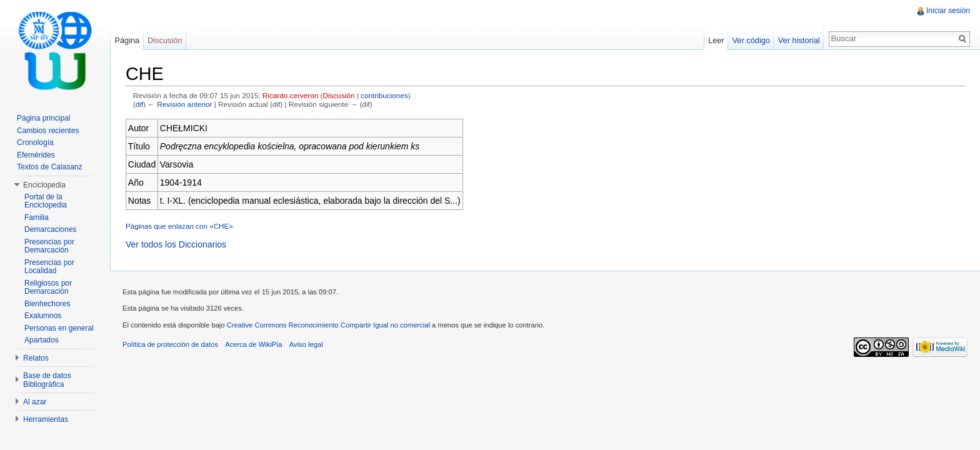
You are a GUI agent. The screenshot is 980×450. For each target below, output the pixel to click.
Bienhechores (47, 304)
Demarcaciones (50, 229)
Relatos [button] (36, 358)
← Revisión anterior (180, 104)
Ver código (751, 40)
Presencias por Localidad (49, 267)
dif (139, 104)
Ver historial (799, 40)
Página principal (43, 118)
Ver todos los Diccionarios (176, 244)
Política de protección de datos (170, 344)
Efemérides (36, 155)
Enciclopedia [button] (44, 185)
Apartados (42, 340)
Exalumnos (43, 316)
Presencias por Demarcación (49, 246)
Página (127, 40)
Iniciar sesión (948, 11)
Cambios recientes (48, 131)
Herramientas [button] (46, 419)
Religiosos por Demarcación (48, 287)
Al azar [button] (35, 402)
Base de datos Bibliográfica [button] (47, 380)
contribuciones (384, 95)
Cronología (35, 142)
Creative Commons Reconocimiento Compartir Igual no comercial (328, 325)
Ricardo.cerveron (290, 95)
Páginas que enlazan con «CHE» (179, 226)
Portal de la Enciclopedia (46, 201)
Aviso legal (306, 344)
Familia (37, 217)
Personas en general (59, 328)
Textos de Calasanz (50, 167)
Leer (716, 40)
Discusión (339, 95)
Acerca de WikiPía (253, 344)
